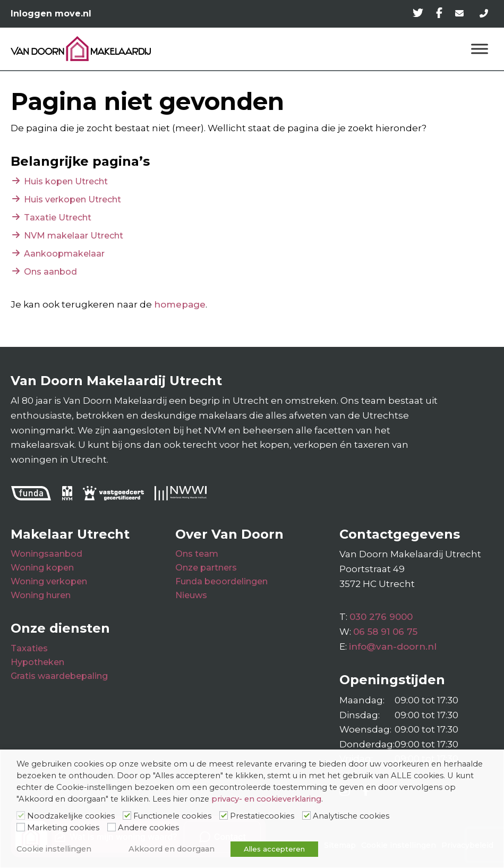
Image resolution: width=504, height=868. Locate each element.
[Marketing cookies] (21, 827)
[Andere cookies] (112, 827)
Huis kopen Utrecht (66, 181)
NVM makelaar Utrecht (74, 236)
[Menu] (480, 49)
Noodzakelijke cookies (71, 816)
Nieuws (191, 595)
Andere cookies (148, 828)
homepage (180, 304)
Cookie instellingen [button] (54, 849)
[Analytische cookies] (306, 815)
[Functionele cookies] (127, 815)
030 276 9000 (381, 617)
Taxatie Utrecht (58, 218)
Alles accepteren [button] (274, 849)
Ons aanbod (50, 272)
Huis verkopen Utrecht (72, 199)
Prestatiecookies (262, 816)
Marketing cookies (63, 828)
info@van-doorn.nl (393, 646)
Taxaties (29, 648)
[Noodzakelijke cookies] (21, 815)
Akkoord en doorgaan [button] (172, 849)
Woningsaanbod (46, 554)
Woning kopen (42, 568)
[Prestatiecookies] (224, 815)
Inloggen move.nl (51, 14)
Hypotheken (37, 662)
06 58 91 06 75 (385, 632)
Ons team (197, 554)
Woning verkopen (49, 581)
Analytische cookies (351, 816)
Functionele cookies (172, 816)
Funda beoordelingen (221, 581)
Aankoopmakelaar (64, 254)
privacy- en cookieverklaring (266, 799)
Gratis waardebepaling (59, 676)
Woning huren (41, 595)
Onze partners (206, 568)
